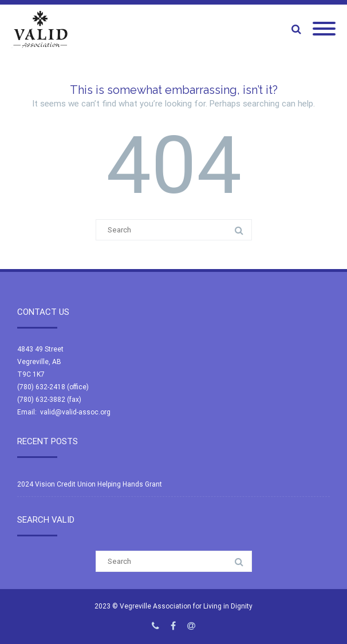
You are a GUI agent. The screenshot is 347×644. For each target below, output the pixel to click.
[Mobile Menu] (324, 29)
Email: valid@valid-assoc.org (64, 412)
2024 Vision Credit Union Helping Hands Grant (90, 484)
